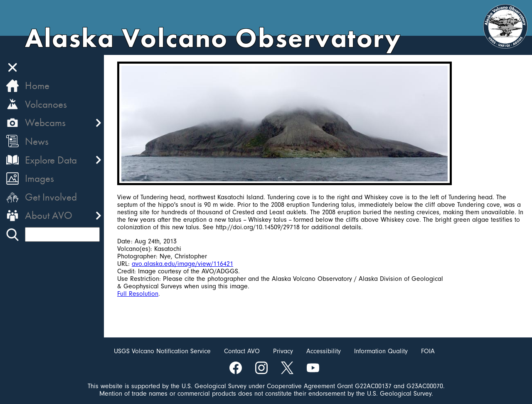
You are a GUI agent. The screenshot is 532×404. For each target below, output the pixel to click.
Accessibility (324, 351)
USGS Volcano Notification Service (162, 351)
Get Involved (51, 197)
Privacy (283, 351)
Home (37, 86)
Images (39, 178)
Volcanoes (46, 104)
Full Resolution (138, 294)
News (37, 141)
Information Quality (381, 351)
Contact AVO (242, 351)
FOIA (428, 351)
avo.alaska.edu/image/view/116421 (182, 264)
